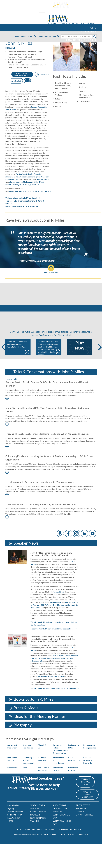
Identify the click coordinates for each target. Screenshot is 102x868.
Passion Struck (43, 179)
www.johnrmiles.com (42, 191)
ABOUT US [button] (88, 44)
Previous (3, 355)
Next (100, 355)
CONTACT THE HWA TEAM (63, 23)
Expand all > (11, 387)
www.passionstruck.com (20, 191)
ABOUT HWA (60, 813)
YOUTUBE (63, 837)
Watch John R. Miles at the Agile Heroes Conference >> (55, 696)
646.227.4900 (88, 23)
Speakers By (25, 37)
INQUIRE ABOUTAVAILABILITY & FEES (22, 74)
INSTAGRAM (50, 837)
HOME (92, 28)
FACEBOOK (76, 837)
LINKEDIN (37, 837)
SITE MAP (83, 842)
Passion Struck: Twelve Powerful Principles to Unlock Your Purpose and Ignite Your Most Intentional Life (27, 177)
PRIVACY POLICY (69, 842)
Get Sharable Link (63, 343)
